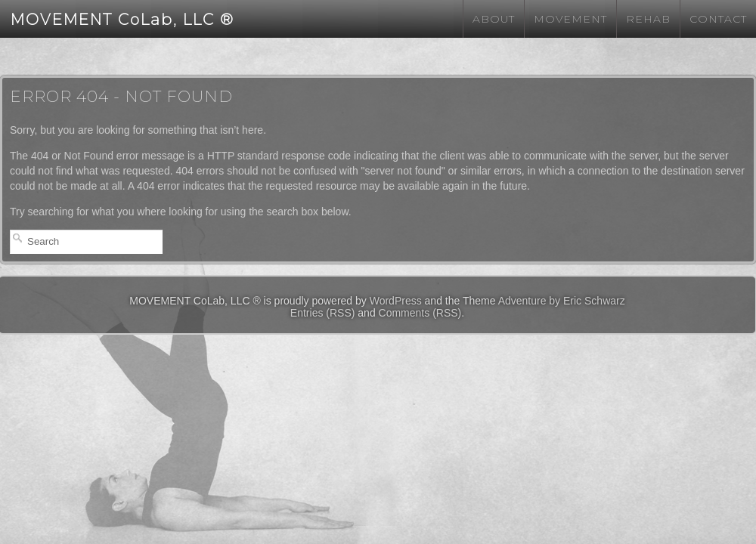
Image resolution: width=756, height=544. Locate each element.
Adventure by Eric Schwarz (562, 301)
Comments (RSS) (420, 313)
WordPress (396, 301)
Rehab (648, 19)
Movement (570, 19)
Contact (718, 19)
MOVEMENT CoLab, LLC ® (122, 20)
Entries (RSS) (323, 313)
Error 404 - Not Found (121, 96)
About (494, 19)
